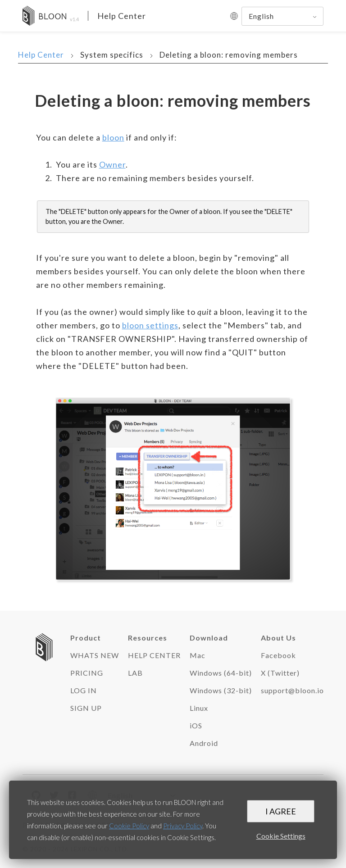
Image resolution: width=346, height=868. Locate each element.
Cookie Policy (129, 826)
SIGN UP (86, 708)
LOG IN (84, 690)
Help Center (122, 16)
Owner (112, 164)
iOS (196, 725)
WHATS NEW (95, 655)
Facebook (278, 655)
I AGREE (281, 811)
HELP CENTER (154, 655)
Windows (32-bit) (221, 690)
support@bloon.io (292, 690)
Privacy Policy (183, 826)
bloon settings (150, 325)
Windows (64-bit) (221, 673)
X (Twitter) (280, 673)
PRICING (87, 673)
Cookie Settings (281, 836)
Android (204, 743)
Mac (198, 655)
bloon (113, 137)
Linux (199, 708)
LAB (135, 673)
